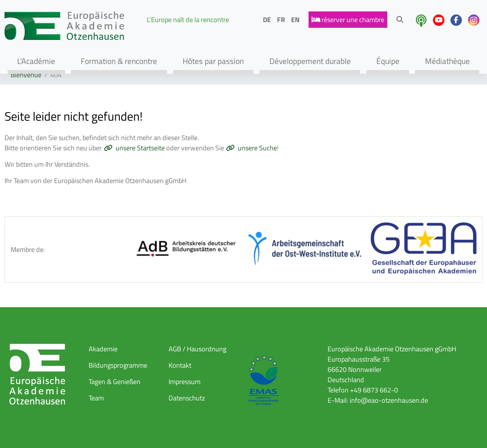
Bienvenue (26, 75)
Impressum (185, 382)
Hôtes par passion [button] (213, 61)
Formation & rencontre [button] (119, 61)
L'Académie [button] (36, 61)
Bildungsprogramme (118, 365)
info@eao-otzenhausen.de (389, 400)
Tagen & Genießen (115, 382)
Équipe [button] (388, 61)
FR (281, 20)
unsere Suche (257, 148)
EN (295, 20)
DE (267, 20)
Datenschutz (187, 398)
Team (96, 398)
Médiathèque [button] (447, 61)
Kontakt (180, 365)
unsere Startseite (140, 148)
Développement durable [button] (310, 61)
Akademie (103, 349)
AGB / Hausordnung (197, 349)
